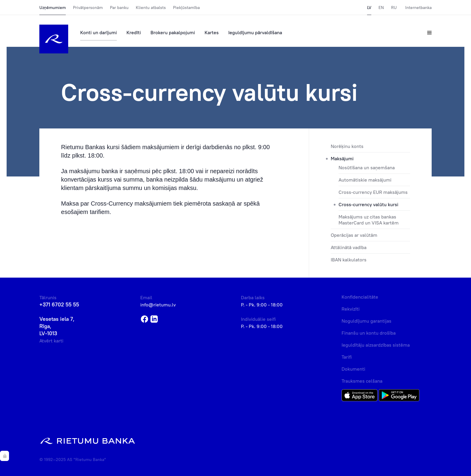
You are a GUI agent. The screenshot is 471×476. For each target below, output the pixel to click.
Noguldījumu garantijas (366, 321)
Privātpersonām (88, 8)
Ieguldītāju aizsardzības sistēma (376, 345)
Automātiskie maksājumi (365, 180)
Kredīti (134, 32)
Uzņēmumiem (53, 8)
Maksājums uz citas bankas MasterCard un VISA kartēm (369, 220)
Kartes (212, 32)
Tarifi (347, 357)
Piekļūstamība (186, 8)
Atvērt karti (51, 341)
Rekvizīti (351, 309)
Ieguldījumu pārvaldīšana (255, 32)
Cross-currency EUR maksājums (373, 192)
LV (369, 8)
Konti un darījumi (99, 32)
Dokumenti (353, 369)
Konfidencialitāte (360, 297)
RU (394, 8)
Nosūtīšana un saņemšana (367, 167)
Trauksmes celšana (362, 381)
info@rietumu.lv (158, 305)
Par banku (119, 8)
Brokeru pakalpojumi (173, 32)
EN (381, 8)
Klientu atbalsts (151, 8)
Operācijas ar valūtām (354, 235)
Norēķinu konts (347, 146)
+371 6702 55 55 (59, 304)
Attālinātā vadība (349, 247)
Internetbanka (418, 8)
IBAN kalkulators (349, 260)
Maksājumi (342, 158)
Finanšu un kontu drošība (369, 333)
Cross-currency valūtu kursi (368, 204)
